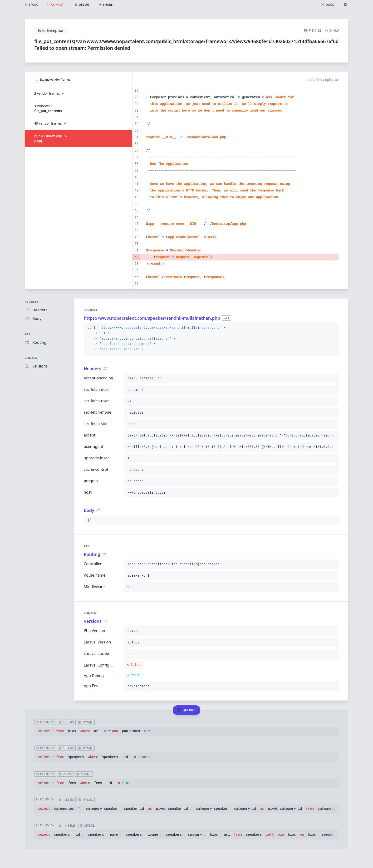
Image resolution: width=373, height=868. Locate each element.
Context (32, 358)
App (28, 334)
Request (32, 302)
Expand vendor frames (53, 80)
